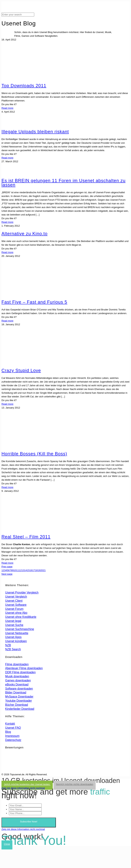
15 (28, 570)
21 (44, 570)
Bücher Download (17, 705)
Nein (75, 784)
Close (7, 844)
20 (42, 570)
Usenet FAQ (13, 728)
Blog (8, 732)
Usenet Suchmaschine (20, 629)
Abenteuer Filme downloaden (24, 668)
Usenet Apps (13, 637)
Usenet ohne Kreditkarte (21, 617)
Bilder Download (16, 692)
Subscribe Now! (29, 822)
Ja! (27, 784)
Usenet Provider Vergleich (22, 593)
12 (20, 570)
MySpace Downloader (19, 697)
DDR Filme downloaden (20, 672)
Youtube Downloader (19, 701)
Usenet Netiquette (17, 633)
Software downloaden (19, 689)
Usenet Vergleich (16, 597)
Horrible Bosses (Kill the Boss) (34, 454)
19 (39, 570)
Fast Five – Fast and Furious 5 (34, 302)
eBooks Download (17, 685)
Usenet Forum (14, 609)
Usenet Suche (14, 625)
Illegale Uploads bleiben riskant (35, 132)
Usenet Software (16, 605)
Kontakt (10, 724)
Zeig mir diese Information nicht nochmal (23, 788)
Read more (7, 108)
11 (18, 570)
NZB (8, 645)
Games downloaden (18, 680)
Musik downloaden (17, 676)
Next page (7, 574)
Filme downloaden (17, 664)
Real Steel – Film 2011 (26, 537)
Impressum (12, 736)
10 (15, 570)
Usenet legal (13, 621)
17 (33, 570)
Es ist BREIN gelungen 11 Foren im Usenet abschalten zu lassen (63, 183)
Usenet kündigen (16, 641)
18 (36, 570)
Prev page (7, 567)
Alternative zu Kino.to (25, 234)
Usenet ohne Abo (16, 613)
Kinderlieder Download (20, 709)
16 (31, 570)
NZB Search (13, 649)
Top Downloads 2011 (24, 86)
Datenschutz (13, 740)
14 (26, 570)
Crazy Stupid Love (21, 370)
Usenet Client (14, 601)
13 (23, 570)
